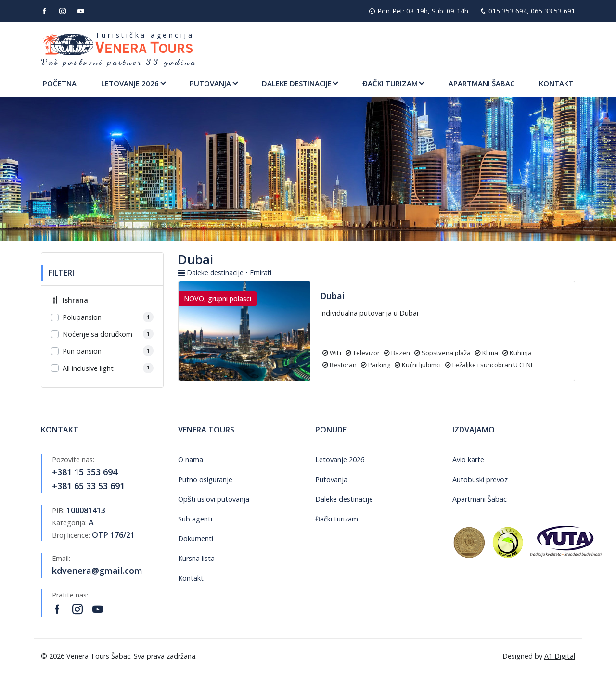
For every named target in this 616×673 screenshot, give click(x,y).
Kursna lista (196, 558)
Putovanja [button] (210, 83)
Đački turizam (337, 519)
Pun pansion (82, 351)
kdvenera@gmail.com (97, 571)
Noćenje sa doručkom (97, 334)
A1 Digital (560, 656)
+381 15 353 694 (85, 472)
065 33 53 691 (553, 11)
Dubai (332, 296)
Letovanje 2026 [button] (130, 83)
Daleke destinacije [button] (297, 83)
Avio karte (468, 460)
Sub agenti (195, 519)
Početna (60, 83)
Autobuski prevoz (480, 479)
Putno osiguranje (205, 479)
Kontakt (556, 83)
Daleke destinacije (344, 499)
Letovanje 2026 (340, 460)
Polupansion (82, 317)
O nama (191, 460)
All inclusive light (88, 368)
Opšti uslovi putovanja (214, 499)
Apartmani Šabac (481, 83)
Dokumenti (196, 539)
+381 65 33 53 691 (88, 486)
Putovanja (331, 479)
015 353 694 (508, 11)
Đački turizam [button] (390, 83)
